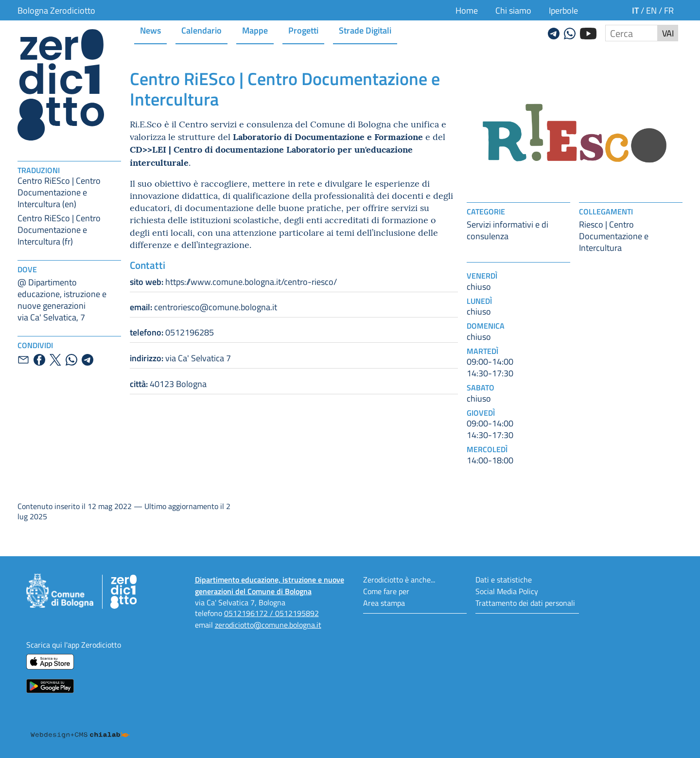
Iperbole (563, 10)
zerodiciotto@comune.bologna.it (268, 625)
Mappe (255, 30)
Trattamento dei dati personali (525, 603)
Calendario (201, 30)
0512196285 (172, 332)
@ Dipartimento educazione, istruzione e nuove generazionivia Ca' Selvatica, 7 (62, 300)
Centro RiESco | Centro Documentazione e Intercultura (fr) (59, 229)
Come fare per (386, 591)
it (635, 10)
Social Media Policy (507, 591)
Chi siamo (513, 10)
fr (669, 10)
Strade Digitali (365, 30)
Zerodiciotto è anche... (399, 579)
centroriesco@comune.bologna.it (203, 307)
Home (467, 10)
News (150, 30)
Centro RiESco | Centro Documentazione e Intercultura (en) (59, 192)
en (651, 10)
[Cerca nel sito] (631, 33)
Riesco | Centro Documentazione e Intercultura (614, 236)
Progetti (303, 30)
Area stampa (384, 603)
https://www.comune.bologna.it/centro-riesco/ (233, 282)
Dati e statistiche (504, 579)
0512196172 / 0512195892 (271, 613)
